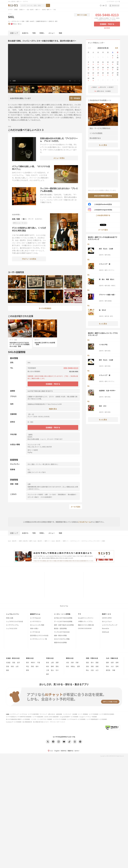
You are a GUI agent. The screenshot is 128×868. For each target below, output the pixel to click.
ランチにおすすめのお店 (62, 632)
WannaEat (105, 629)
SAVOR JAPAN (107, 618)
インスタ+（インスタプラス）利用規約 (42, 719)
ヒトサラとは (23, 714)
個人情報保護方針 (27, 722)
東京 (27, 662)
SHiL (11, 17)
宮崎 (117, 666)
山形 (17, 666)
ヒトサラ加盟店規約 (38, 717)
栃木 (37, 666)
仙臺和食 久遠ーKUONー (107, 390)
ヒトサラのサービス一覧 (113, 1)
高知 (87, 666)
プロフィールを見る (29, 259)
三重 (47, 670)
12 (108, 63)
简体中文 (64, 751)
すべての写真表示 (45, 308)
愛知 (57, 666)
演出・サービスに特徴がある (100, 128)
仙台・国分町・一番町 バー (34, 10)
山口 (97, 670)
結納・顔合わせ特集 (60, 636)
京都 (77, 662)
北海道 (8, 662)
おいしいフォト (107, 622)
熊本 (107, 666)
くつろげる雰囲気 (96, 133)
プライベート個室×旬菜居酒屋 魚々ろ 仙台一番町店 (107, 295)
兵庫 (72, 662)
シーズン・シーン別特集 (62, 614)
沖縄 (114, 670)
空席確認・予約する (107, 24)
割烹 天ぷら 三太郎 (106, 249)
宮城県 (16, 10)
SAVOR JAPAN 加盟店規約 (51, 717)
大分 (112, 666)
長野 (57, 662)
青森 (14, 662)
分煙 (46, 494)
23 (93, 74)
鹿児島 (108, 670)
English (57, 751)
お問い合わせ (51, 714)
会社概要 (75, 714)
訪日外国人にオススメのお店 (39, 636)
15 (88, 69)
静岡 (52, 666)
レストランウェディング (110, 625)
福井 (47, 674)
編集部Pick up (35, 614)
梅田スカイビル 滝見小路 (86, 625)
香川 (92, 662)
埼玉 (27, 666)
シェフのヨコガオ (12, 629)
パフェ (90, 541)
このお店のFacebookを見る (100, 204)
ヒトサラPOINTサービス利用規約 (76, 719)
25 (103, 74)
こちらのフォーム (84, 522)
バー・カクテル (12, 21)
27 (113, 74)
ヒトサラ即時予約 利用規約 (107, 714)
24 (98, 74)
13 (113, 63)
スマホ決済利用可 (46, 497)
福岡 (107, 662)
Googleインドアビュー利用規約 (88, 717)
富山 (52, 670)
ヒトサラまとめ (35, 632)
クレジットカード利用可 (35, 494)
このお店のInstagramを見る (100, 210)
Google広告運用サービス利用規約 (69, 717)
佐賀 (112, 662)
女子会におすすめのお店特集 (63, 618)
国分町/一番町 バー (47, 10)
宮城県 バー (22, 10)
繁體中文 (70, 751)
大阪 (67, 662)
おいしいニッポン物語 (37, 625)
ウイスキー (97, 541)
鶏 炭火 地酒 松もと (107, 279)
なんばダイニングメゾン (86, 618)
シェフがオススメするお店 (14, 622)
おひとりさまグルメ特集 (62, 639)
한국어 (77, 751)
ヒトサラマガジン (36, 622)
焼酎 (104, 541)
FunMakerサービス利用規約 (14, 722)
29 (88, 80)
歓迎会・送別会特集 (60, 629)
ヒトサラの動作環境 (33, 714)
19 (108, 69)
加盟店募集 (59, 714)
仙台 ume (103, 406)
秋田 (12, 666)
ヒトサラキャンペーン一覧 (38, 639)
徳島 (87, 662)
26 (108, 74)
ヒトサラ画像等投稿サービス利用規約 (97, 719)
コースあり (53, 494)
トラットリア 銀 (105, 264)
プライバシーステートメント (57, 722)
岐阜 (47, 666)
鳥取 (92, 666)
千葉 (38, 662)
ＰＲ (79, 614)
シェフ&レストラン (13, 614)
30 (93, 80)
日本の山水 (105, 632)
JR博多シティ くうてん (85, 622)
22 (88, 74)
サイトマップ (43, 714)
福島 (7, 670)
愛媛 (97, 662)
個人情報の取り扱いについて (41, 722)
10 (98, 63)
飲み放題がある (95, 138)
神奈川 (33, 662)
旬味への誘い (34, 629)
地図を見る (53, 409)
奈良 (67, 666)
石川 (57, 670)
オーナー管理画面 (83, 714)
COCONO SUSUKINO (85, 629)
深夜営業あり (62, 494)
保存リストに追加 (82, 15)
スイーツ (19, 21)
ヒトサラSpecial (35, 618)
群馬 (27, 670)
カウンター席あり (33, 497)
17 (98, 69)
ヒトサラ (10, 10)
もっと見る (103, 145)
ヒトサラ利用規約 (94, 714)
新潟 (47, 662)
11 (103, 63)
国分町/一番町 (28, 541)
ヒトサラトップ (14, 714)
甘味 (23, 21)
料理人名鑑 (10, 618)
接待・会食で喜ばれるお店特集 (64, 625)
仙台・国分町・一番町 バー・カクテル (64, 541)
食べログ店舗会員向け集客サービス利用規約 (18, 719)
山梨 (52, 662)
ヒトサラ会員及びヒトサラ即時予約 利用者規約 (19, 717)
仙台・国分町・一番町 (15, 541)
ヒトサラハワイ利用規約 (60, 719)
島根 (97, 666)
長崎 (117, 662)
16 (93, 69)
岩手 (18, 662)
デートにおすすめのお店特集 (63, 622)
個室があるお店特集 (60, 643)
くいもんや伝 (103, 344)
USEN (8, 714)
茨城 (32, 666)
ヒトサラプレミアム (12, 625)
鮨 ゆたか (102, 310)
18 (103, 69)
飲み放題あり (72, 494)
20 (113, 69)
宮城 (7, 666)
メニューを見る (59, 158)
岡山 (87, 670)
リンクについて (67, 714)
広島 (92, 670)
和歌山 (73, 666)
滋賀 (78, 666)
